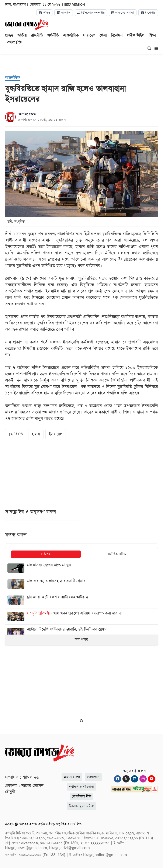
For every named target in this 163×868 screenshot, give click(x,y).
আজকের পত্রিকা (123, 13)
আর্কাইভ (64, 13)
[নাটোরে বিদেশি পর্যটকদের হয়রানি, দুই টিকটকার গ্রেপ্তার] (81, 633)
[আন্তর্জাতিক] (12, 78)
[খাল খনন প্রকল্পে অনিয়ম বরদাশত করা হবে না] (81, 616)
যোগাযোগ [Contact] (93, 777)
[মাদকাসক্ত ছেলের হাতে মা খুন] (81, 568)
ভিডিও (44, 13)
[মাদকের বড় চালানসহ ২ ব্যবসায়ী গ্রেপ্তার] (81, 584)
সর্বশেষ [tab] (46, 554)
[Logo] (27, 24)
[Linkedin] (135, 779)
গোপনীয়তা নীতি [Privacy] (81, 796)
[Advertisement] (81, 685)
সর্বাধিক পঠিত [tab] (117, 554)
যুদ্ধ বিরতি (16, 434)
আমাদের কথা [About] (72, 777)
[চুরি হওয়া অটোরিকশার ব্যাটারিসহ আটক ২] (81, 600)
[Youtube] (152, 779)
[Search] (149, 49)
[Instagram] (143, 779)
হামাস (36, 434)
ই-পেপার (148, 13)
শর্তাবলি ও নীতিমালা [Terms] (81, 787)
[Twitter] (126, 779)
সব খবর (81, 640)
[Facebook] (118, 779)
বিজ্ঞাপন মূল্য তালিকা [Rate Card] (82, 806)
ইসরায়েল (56, 434)
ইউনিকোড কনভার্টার (91, 13)
